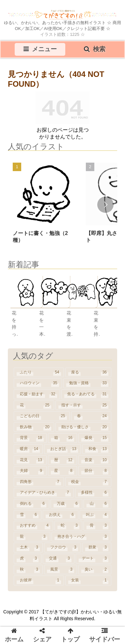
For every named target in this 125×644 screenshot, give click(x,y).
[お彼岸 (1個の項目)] (39, 580)
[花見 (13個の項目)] (30, 460)
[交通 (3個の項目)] (59, 559)
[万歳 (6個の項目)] (66, 504)
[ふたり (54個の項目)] (39, 373)
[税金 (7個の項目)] (88, 482)
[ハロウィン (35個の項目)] (38, 383)
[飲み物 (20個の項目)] (34, 427)
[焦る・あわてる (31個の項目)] (86, 394)
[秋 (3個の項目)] (28, 570)
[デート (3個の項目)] (94, 559)
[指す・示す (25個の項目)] (84, 405)
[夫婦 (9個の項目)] (30, 471)
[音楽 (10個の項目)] (95, 460)
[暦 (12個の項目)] (63, 460)
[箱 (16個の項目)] (63, 438)
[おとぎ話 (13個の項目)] (63, 449)
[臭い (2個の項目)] (95, 570)
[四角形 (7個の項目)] (39, 482)
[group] (44, 205)
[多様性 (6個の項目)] (93, 493)
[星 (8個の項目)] (63, 471)
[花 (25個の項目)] (34, 405)
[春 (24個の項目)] (91, 416)
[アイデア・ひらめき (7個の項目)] (44, 493)
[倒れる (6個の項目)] (31, 504)
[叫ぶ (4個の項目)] (95, 515)
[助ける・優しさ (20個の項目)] (84, 427)
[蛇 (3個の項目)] (68, 526)
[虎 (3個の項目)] (28, 559)
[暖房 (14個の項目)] (28, 449)
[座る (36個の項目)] (88, 373)
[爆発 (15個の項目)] (95, 438)
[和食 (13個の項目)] (97, 449)
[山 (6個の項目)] (97, 504)
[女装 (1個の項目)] (88, 580)
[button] (105, 205)
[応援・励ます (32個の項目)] (37, 394)
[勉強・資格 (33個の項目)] (87, 383)
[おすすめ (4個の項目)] (33, 526)
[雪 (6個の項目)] (28, 515)
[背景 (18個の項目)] (30, 438)
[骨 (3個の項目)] (97, 526)
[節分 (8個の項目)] (95, 471)
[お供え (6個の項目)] (61, 515)
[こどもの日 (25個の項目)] (42, 416)
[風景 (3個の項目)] (61, 570)
